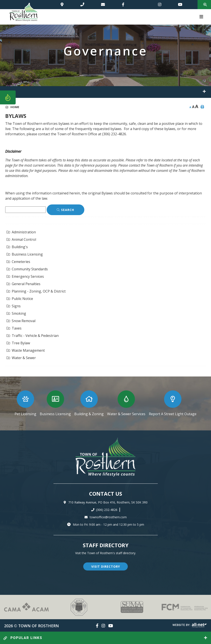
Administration (21, 232)
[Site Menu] (105, 92)
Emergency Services (25, 276)
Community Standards (27, 269)
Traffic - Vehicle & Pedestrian (33, 336)
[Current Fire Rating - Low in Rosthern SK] (8, 97)
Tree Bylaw (18, 343)
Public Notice (20, 299)
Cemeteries (18, 262)
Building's (17, 247)
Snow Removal (21, 321)
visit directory (106, 566)
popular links (23, 638)
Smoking (16, 313)
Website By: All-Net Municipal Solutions (190, 625)
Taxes (14, 328)
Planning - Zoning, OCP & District (36, 291)
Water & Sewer (21, 358)
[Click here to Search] (66, 210)
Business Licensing (25, 254)
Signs (14, 306)
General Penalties (23, 284)
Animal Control (21, 239)
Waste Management (26, 350)
